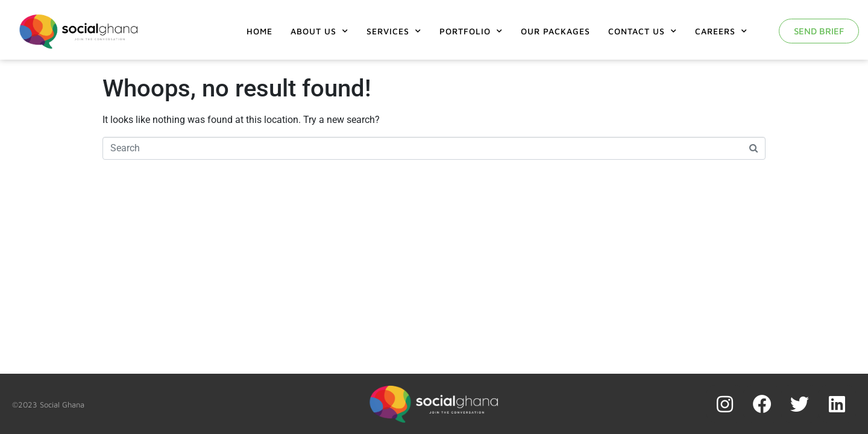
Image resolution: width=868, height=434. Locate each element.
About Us (319, 31)
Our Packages (555, 31)
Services (394, 31)
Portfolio (471, 31)
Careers (721, 31)
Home (259, 31)
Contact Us (643, 31)
